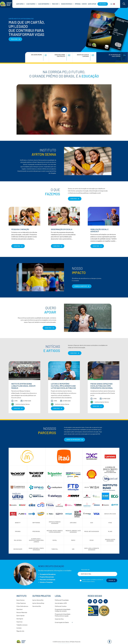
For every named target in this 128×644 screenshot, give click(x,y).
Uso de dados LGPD (61, 603)
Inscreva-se (85, 570)
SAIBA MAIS (74, 199)
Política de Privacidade (62, 600)
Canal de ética (59, 619)
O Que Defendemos (22, 606)
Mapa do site (20, 631)
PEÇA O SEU (14, 39)
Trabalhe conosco (22, 625)
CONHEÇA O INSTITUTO (81, 286)
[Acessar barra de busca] (124, 4)
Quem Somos (21, 600)
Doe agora (103, 4)
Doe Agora (20, 619)
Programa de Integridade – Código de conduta (63, 610)
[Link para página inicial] (6, 4)
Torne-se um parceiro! (73, 440)
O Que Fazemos (21, 603)
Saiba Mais (48, 328)
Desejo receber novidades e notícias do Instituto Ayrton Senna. (93, 580)
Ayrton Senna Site (38, 600)
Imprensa (19, 622)
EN (113, 4)
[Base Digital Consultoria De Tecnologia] (110, 643)
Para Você (20, 609)
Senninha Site (37, 606)
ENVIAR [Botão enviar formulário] (112, 580)
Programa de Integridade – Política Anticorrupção (63, 615)
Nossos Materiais (22, 612)
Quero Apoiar (21, 615)
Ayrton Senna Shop (38, 603)
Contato (19, 628)
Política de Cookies (61, 606)
